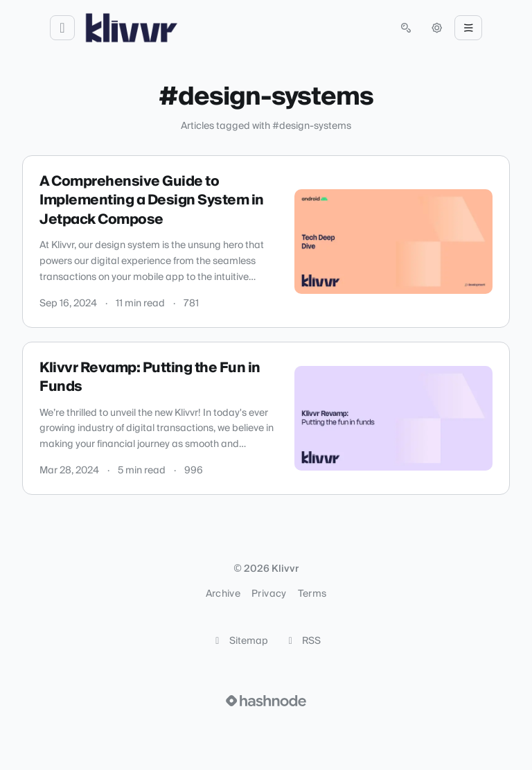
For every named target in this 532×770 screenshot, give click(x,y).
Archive (223, 594)
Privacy (269, 594)
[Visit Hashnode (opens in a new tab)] (266, 701)
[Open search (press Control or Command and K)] (406, 28)
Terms (312, 594)
